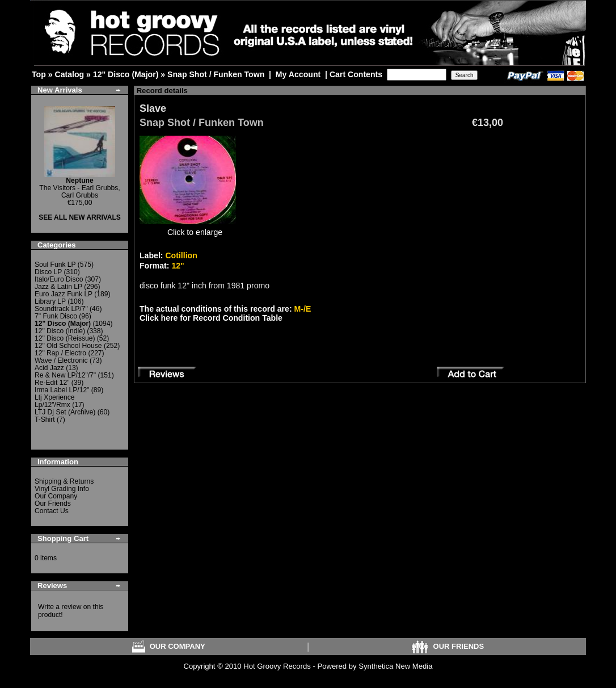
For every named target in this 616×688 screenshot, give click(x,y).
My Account (298, 74)
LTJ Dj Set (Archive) (65, 412)
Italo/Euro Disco (59, 279)
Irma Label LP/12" (62, 390)
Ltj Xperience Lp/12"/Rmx (55, 401)
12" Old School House (68, 346)
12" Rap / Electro (60, 353)
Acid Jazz (49, 368)
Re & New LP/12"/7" (65, 375)
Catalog (69, 74)
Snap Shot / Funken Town (216, 74)
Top (39, 74)
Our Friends (53, 504)
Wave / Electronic (61, 360)
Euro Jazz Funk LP (64, 294)
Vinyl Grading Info (62, 489)
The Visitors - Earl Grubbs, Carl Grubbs (79, 188)
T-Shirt (45, 419)
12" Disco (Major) (126, 74)
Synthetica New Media (395, 666)
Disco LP (48, 272)
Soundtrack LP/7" (61, 309)
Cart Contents (356, 74)
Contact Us (52, 511)
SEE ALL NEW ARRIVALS (80, 217)
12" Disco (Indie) (60, 331)
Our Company (56, 496)
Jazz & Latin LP (58, 287)
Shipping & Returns (64, 481)
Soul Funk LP (55, 265)
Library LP (50, 301)
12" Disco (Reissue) (65, 338)
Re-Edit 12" (52, 383)
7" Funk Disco (56, 316)
